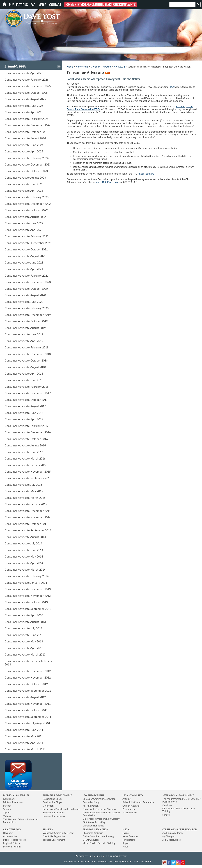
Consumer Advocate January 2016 (26, 465)
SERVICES (48, 829)
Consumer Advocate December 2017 (28, 393)
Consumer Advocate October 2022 (26, 210)
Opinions (167, 805)
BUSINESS (48, 795)
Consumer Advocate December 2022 (28, 204)
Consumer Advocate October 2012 (26, 684)
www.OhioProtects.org (108, 182)
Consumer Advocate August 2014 (25, 537)
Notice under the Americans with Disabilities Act (87, 861)
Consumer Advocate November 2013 (28, 596)
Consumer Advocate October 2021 (26, 249)
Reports (126, 843)
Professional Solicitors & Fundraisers (62, 809)
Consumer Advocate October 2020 (26, 289)
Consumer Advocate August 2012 (25, 697)
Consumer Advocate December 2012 (28, 671)
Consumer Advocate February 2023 (27, 197)
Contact (55, 5)
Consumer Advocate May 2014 (24, 556)
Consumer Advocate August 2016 (25, 445)
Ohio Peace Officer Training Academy (102, 819)
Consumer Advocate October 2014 (26, 524)
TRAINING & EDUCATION (95, 829)
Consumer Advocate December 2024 (28, 125)
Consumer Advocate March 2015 (25, 498)
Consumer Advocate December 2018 (28, 354)
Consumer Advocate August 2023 (25, 177)
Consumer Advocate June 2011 (24, 730)
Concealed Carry (91, 802)
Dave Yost (8, 833)
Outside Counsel (131, 806)
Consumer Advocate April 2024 (24, 151)
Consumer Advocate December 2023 (28, 164)
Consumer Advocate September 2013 (28, 609)
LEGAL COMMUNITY (133, 795)
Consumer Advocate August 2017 (25, 406)
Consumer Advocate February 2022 (27, 236)
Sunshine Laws (130, 812)
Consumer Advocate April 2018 (24, 373)
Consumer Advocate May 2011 (24, 736)
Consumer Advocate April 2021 (24, 269)
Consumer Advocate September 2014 (28, 530)
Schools (166, 815)
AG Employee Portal (173, 833)
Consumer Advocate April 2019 (24, 341)
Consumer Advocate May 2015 (24, 491)
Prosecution (129, 809)
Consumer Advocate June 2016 (24, 452)
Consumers (9, 799)
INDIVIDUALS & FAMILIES (16, 795)
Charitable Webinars (93, 833)
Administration (11, 836)
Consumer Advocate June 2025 (24, 106)
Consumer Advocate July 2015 (23, 485)
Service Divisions (12, 847)
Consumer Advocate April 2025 (24, 112)
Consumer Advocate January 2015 (26, 504)
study (173, 87)
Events (126, 833)
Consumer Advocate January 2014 (26, 583)
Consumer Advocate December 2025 (28, 86)
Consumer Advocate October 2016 (26, 439)
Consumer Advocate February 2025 (27, 119)
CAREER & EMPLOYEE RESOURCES (180, 829)
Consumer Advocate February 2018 (27, 387)
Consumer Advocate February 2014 (27, 576)
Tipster (7, 812)
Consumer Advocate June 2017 (24, 413)
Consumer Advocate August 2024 (25, 138)
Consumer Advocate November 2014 (28, 517)
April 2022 (119, 67)
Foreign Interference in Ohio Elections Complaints (100, 5)
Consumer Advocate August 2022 (25, 217)
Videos (126, 847)
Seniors (7, 809)
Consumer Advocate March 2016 (25, 458)
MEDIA (126, 829)
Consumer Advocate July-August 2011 (28, 723)
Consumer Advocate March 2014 (25, 569)
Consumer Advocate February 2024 (27, 158)
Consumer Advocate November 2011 (28, 704)
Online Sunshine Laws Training (98, 836)
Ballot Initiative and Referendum (139, 802)
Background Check (52, 799)
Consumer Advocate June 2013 (24, 635)
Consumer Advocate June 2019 (24, 334)
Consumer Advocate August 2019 (25, 328)
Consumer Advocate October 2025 (26, 93)
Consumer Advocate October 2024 (26, 132)
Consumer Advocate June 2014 (24, 550)
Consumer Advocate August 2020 (25, 295)
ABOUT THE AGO (12, 829)
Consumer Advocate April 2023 (24, 191)
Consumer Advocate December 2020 (28, 282)
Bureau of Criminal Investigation (99, 799)
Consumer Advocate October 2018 (26, 360)
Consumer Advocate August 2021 (25, 256)
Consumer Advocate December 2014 (28, 511)
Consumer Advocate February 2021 (27, 275)
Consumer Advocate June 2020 (24, 302)
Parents (7, 806)
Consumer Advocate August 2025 (25, 99)
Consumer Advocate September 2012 (28, 691)
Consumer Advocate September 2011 (28, 717)
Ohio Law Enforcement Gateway (99, 809)
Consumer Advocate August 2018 (25, 367)
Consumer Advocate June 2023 (24, 184)
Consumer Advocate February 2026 (27, 79)
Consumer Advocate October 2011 (26, 710)
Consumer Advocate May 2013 (24, 641)
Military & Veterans (13, 802)
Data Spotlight (146, 174)
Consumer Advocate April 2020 (24, 615)
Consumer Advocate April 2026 (24, 73)
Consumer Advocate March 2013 (25, 654)
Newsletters (82, 67)
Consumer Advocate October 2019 (26, 321)
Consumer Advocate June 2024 (24, 145)
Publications (18, 5)
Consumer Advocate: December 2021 (28, 243)
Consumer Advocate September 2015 (28, 478)
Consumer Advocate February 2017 (27, 426)
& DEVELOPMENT (63, 795)
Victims (7, 816)
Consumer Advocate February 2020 (27, 308)
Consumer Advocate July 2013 (23, 628)
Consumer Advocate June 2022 (24, 223)
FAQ (33, 5)
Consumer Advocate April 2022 (24, 230)
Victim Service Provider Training (99, 843)
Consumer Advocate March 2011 (25, 749)
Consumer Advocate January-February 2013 (28, 663)
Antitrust (127, 799)
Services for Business (54, 816)
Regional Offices (11, 843)
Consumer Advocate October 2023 (26, 171)
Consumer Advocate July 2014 (23, 543)
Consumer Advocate (101, 67)
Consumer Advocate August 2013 (25, 622)
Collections (49, 806)
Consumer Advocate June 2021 (24, 262)
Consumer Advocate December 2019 (28, 315)
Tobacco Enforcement (54, 840)
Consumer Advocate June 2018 (24, 380)
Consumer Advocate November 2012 (28, 677)
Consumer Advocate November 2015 (28, 471)
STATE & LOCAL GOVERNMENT (178, 795)
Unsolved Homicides (93, 826)
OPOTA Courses (91, 840)
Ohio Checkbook (143, 861)
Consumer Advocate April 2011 (24, 743)
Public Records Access (14, 840)
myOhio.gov (169, 836)
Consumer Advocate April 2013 (24, 648)
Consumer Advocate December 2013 (28, 589)
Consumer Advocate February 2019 (27, 347)
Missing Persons (91, 806)
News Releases (130, 836)
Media (42, 5)
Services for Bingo (52, 802)
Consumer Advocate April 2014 (24, 563)
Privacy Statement (123, 861)
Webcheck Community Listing (58, 833)
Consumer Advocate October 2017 (26, 400)
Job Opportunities (172, 840)
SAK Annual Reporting (94, 822)
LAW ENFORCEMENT (93, 795)
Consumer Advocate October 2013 (26, 602)
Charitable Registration (54, 836)
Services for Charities (54, 812)
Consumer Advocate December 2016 (28, 432)
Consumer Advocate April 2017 (24, 419)
